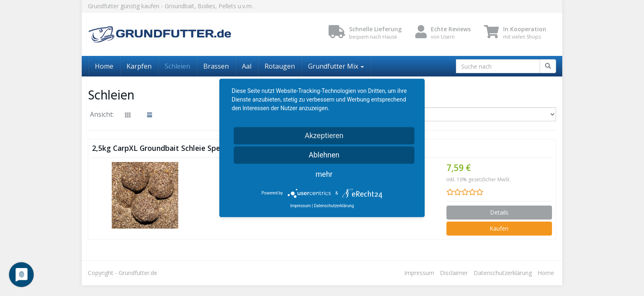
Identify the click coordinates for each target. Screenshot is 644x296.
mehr (324, 174)
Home (104, 66)
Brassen (216, 66)
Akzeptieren (324, 135)
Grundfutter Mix (336, 66)
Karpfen (139, 66)
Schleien (177, 66)
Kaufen (499, 228)
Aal (247, 66)
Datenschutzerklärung (503, 273)
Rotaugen (280, 66)
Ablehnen (324, 155)
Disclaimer (454, 273)
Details (499, 212)
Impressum (419, 273)
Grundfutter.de (138, 273)
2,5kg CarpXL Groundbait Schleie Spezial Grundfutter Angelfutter (206, 148)
